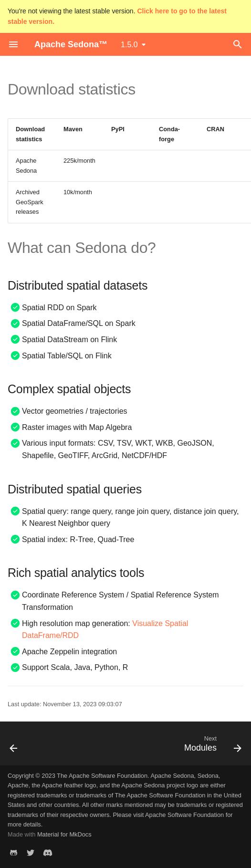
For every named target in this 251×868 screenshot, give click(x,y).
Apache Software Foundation (184, 815)
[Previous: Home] (14, 746)
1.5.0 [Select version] (129, 45)
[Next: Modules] (211, 746)
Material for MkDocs (64, 834)
